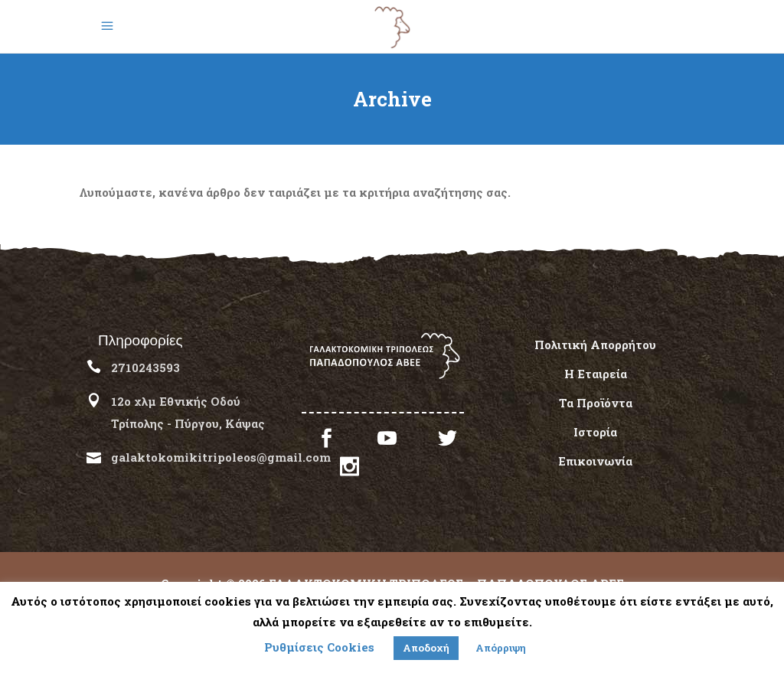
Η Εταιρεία (596, 374)
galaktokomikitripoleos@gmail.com (221, 457)
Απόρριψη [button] (501, 648)
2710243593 (145, 368)
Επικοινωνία (595, 461)
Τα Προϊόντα (596, 403)
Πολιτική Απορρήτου (595, 345)
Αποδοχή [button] (426, 648)
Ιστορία (595, 432)
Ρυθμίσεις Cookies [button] (319, 647)
